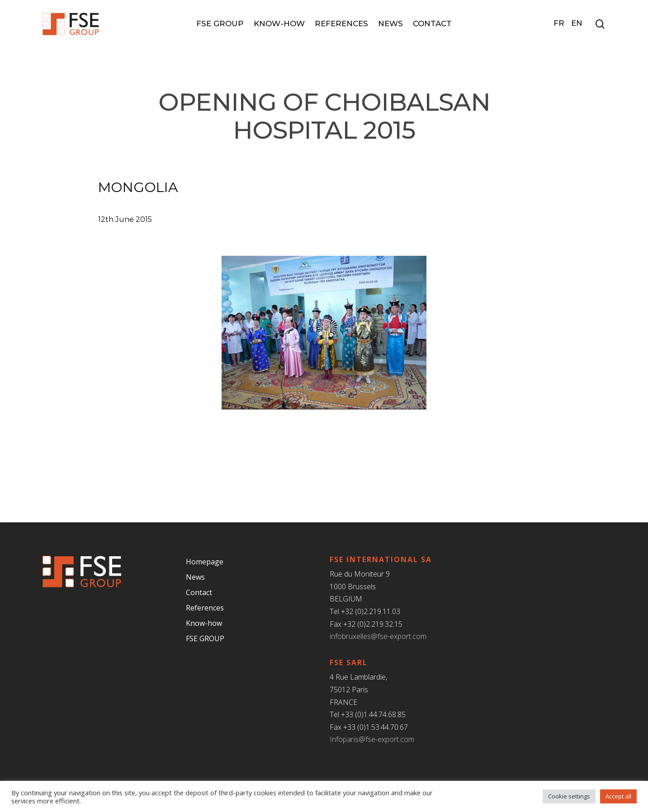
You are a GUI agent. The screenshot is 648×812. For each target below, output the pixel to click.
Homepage (205, 562)
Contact (432, 23)
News (390, 23)
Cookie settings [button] (569, 796)
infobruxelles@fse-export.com (378, 636)
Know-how (279, 23)
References (341, 23)
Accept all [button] (618, 796)
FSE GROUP (220, 23)
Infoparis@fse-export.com (372, 739)
